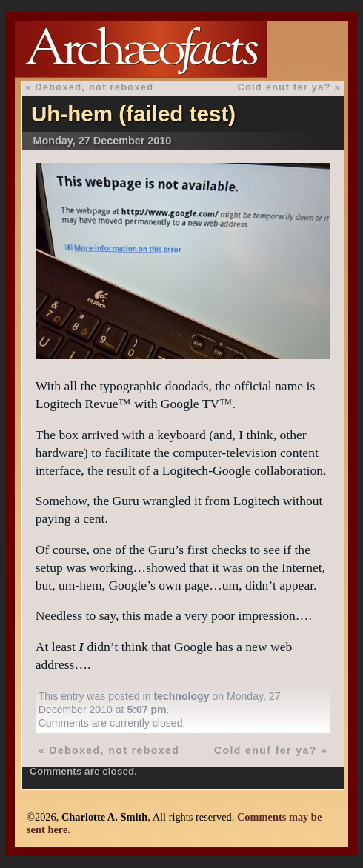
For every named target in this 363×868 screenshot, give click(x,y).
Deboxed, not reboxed (94, 87)
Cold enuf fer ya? (284, 87)
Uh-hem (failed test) (133, 114)
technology (181, 696)
